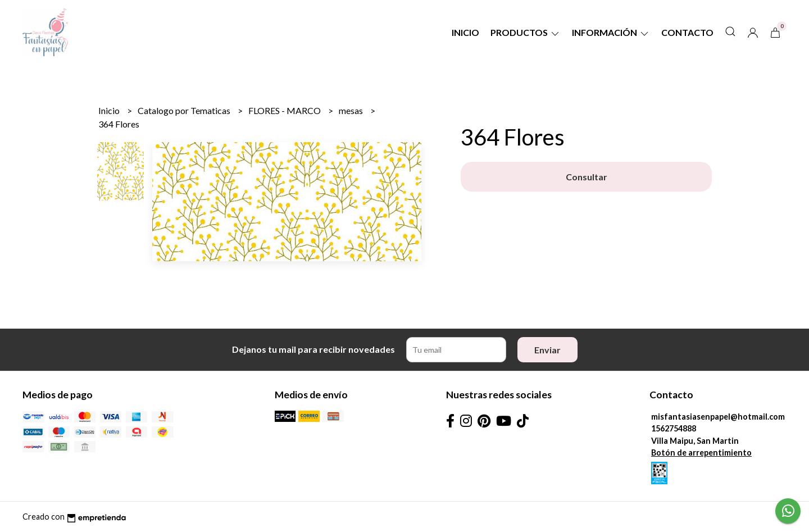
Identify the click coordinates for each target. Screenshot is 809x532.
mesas (352, 110)
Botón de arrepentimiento (701, 453)
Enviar (547, 350)
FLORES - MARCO (285, 110)
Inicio (465, 32)
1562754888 (674, 428)
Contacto (687, 32)
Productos (526, 32)
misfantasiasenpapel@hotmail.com (718, 417)
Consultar (587, 177)
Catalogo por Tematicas (185, 110)
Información (611, 32)
